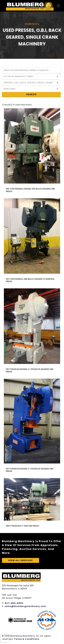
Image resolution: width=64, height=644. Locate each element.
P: (3, 603)
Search (31, 94)
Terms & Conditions (27, 639)
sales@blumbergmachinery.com (25, 606)
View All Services (21, 560)
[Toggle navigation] (58, 6)
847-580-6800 (14, 603)
